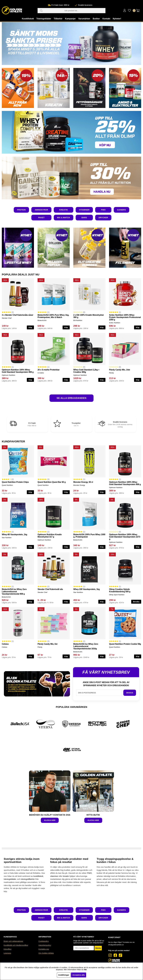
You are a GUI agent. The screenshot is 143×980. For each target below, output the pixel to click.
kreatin (66, 876)
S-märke (41, 373)
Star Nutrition (7, 538)
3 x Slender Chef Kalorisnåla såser (18, 315)
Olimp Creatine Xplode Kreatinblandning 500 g (120, 590)
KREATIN (64, 210)
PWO (103, 210)
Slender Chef (7, 318)
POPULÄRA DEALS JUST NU (21, 274)
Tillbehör (58, 19)
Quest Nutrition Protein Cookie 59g (125, 644)
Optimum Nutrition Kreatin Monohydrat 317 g (50, 536)
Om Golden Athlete (46, 953)
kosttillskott (38, 876)
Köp (30, 327)
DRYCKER (103, 218)
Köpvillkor (8, 949)
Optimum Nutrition (8, 375)
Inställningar (64, 975)
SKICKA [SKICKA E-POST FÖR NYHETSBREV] (130, 693)
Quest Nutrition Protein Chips (15, 482)
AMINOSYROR (41, 210)
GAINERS (121, 210)
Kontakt (106, 19)
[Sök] (71, 11)
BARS (84, 218)
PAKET (41, 218)
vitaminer (54, 876)
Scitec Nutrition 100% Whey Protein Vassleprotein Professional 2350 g (125, 317)
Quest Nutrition (7, 485)
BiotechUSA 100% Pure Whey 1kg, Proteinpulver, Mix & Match (53, 316)
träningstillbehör (28, 879)
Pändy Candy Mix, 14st (119, 370)
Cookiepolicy (44, 941)
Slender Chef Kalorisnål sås (50, 589)
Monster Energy (79, 485)
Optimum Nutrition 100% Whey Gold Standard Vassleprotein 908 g (18, 371)
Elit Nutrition (78, 320)
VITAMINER (84, 210)
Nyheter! (117, 19)
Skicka (98, 948)
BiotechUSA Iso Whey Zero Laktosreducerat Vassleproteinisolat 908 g (14, 592)
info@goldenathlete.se (116, 945)
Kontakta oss (44, 949)
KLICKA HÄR (50, 820)
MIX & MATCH (64, 218)
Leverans (7, 953)
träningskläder (10, 879)
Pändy (111, 373)
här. (86, 970)
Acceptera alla (79, 975)
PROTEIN (21, 210)
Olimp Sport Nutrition (117, 595)
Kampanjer (70, 19)
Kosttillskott (28, 19)
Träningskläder (44, 19)
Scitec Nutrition (115, 323)
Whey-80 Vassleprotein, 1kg (15, 534)
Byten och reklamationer (13, 941)
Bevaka (136, 602)
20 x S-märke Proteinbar (49, 370)
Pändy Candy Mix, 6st (47, 644)
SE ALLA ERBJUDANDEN (71, 398)
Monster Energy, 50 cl (83, 482)
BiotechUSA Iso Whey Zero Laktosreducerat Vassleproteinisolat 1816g (86, 646)
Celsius (5, 644)
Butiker (96, 19)
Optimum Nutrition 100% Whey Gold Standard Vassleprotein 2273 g (125, 537)
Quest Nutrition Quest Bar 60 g (52, 482)
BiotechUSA (42, 320)
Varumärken (84, 19)
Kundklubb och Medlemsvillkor (16, 945)
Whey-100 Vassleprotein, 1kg (87, 589)
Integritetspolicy (45, 945)
